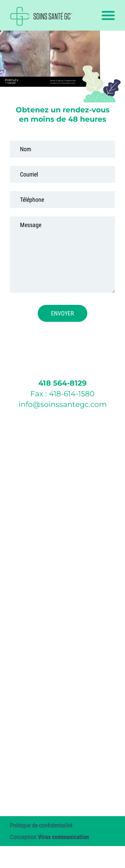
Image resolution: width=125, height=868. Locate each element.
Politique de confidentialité (41, 825)
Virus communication (63, 837)
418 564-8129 (62, 383)
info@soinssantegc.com (63, 404)
